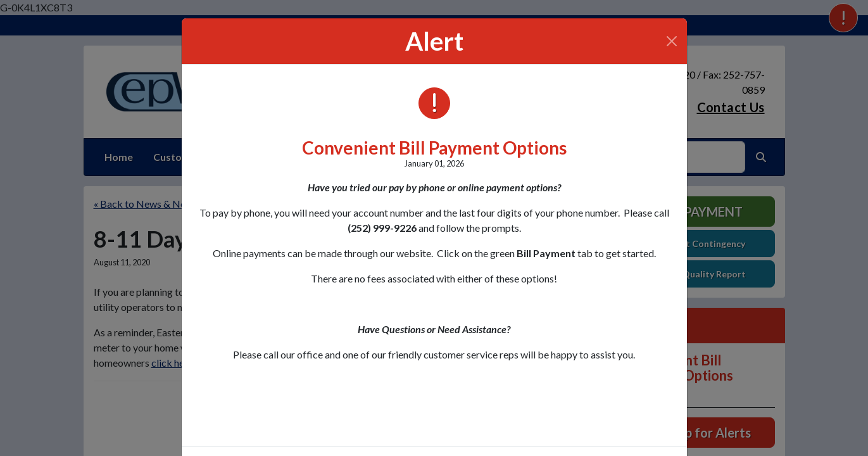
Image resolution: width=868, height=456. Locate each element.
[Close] (672, 41)
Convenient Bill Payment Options (434, 148)
